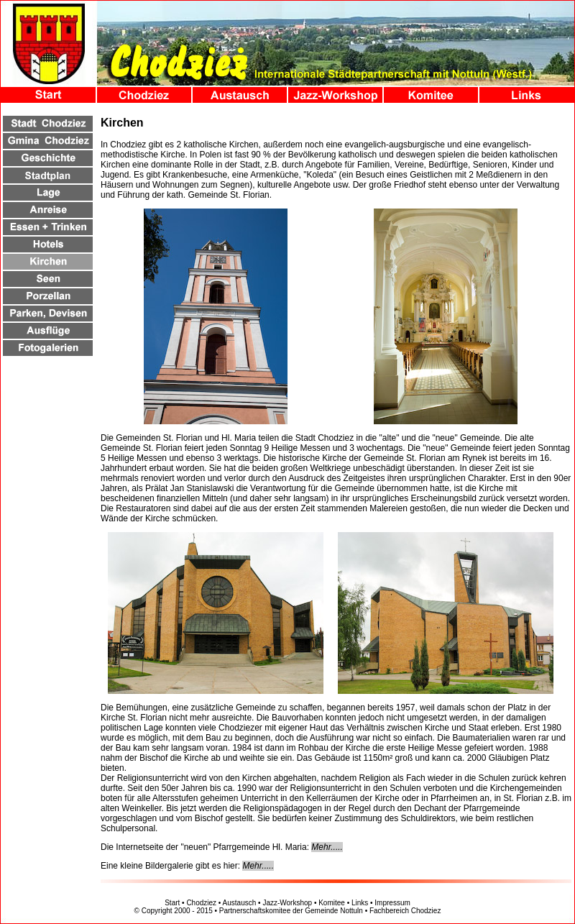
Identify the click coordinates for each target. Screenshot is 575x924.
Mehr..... (327, 847)
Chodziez (201, 903)
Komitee (332, 903)
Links (360, 903)
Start (172, 903)
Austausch (240, 903)
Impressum (392, 903)
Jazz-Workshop (287, 903)
